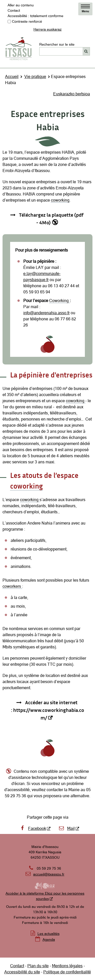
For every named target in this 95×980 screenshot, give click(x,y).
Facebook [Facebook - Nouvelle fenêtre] (33, 828)
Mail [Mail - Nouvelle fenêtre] (66, 828)
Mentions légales (67, 966)
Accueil (12, 76)
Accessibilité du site (22, 972)
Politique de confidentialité (67, 972)
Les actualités (49, 934)
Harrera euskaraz (48, 29)
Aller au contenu (21, 5)
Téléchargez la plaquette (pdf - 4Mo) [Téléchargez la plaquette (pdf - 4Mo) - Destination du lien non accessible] (51, 218)
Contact (14, 10)
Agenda (49, 939)
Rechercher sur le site (57, 44)
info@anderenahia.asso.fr (46, 313)
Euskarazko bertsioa (72, 94)
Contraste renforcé (27, 21)
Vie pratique (35, 76)
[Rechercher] (86, 51)
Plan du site (38, 966)
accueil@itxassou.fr (49, 874)
